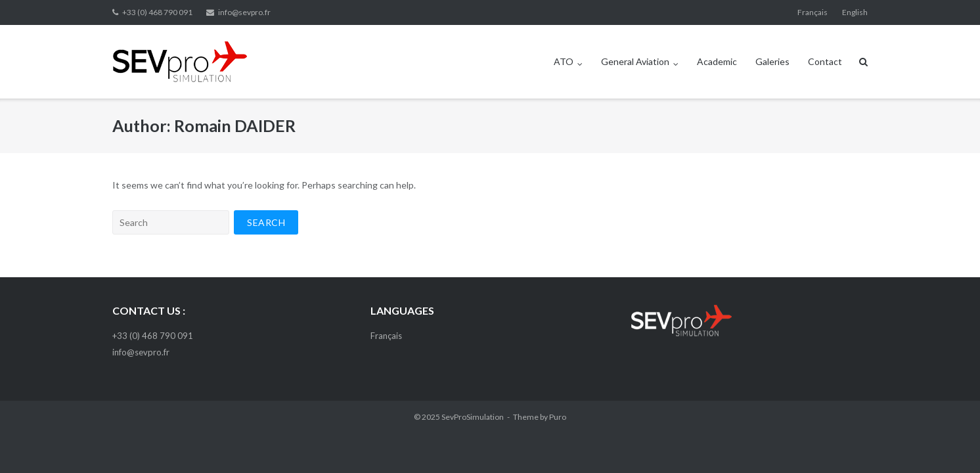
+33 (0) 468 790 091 (157, 12)
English (855, 12)
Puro (558, 417)
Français (813, 12)
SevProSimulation (473, 417)
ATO (564, 61)
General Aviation (635, 61)
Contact (825, 61)
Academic (717, 61)
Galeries (772, 61)
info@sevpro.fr (244, 12)
